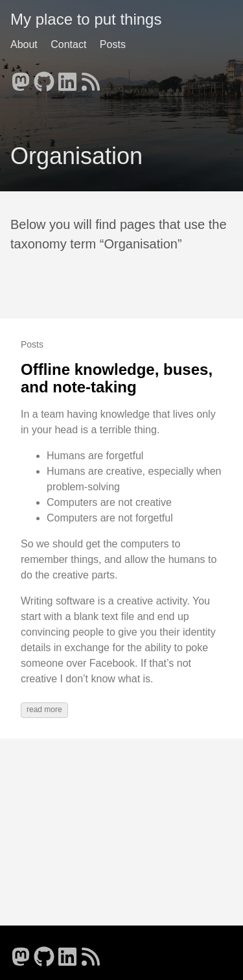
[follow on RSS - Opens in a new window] (91, 78)
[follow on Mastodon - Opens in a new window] (21, 78)
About (24, 44)
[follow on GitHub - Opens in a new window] (44, 78)
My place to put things (86, 19)
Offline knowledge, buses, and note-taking (117, 378)
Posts (113, 44)
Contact (68, 44)
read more (44, 710)
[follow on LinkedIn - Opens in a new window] (67, 78)
